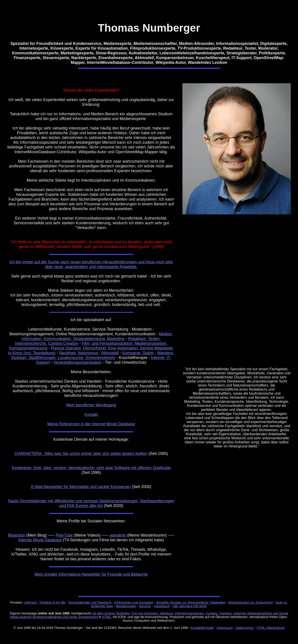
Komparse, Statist (138, 353)
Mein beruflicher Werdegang (91, 405)
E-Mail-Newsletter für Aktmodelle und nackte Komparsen (81, 487)
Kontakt (91, 415)
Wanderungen (126, 606)
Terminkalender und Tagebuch (90, 602)
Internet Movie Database (40, 540)
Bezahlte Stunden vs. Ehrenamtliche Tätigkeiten (191, 602)
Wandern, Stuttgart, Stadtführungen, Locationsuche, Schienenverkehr (93, 355)
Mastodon (17, 535)
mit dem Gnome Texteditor (111, 613)
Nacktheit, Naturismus (79, 353)
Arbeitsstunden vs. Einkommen (250, 602)
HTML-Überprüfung (270, 628)
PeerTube (64, 535)
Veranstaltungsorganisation (77, 362)
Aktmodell (110, 353)
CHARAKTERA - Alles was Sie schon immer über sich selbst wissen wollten (81, 454)
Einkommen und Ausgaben (134, 602)
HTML (106, 617)
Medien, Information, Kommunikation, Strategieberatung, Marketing (97, 336)
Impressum (225, 628)
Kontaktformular (202, 628)
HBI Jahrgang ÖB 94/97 (190, 606)
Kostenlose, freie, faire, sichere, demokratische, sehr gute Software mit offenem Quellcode (91, 468)
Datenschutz (244, 628)
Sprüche (145, 606)
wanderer (118, 535)
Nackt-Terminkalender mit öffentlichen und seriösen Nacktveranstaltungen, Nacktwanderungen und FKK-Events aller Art (91, 503)
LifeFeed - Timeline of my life (44, 602)
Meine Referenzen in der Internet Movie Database (91, 424)
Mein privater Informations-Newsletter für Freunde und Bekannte (91, 574)
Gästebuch (162, 606)
